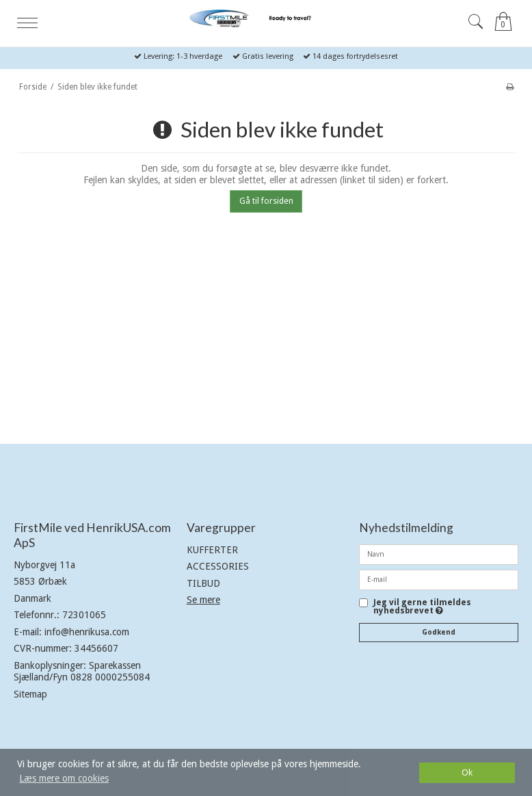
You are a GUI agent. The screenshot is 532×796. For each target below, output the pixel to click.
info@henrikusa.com (87, 632)
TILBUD (203, 583)
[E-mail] (439, 579)
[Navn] (439, 554)
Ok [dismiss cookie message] (467, 772)
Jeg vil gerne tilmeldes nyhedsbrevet (422, 607)
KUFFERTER (212, 550)
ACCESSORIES (218, 566)
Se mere (203, 600)
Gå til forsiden (266, 201)
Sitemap (30, 694)
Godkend (439, 632)
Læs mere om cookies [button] (64, 778)
